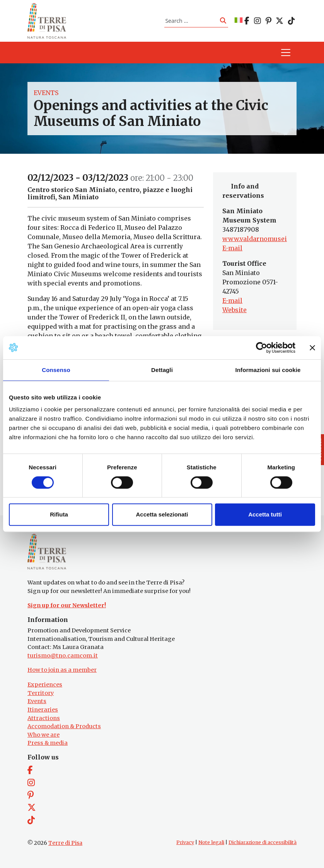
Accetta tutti (265, 514)
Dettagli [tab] (162, 370)
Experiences (45, 685)
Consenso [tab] (56, 370)
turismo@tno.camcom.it (63, 656)
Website (234, 310)
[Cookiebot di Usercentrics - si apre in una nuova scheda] (262, 348)
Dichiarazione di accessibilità (263, 842)
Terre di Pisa (65, 843)
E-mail (232, 248)
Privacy (185, 842)
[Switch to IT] (239, 21)
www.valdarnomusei (255, 239)
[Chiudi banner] (312, 348)
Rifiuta (59, 514)
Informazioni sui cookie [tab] (268, 370)
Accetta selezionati (162, 514)
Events (46, 93)
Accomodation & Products (64, 726)
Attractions (44, 718)
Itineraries (43, 710)
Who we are (43, 735)
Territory (41, 693)
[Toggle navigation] (286, 53)
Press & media (48, 743)
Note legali (211, 842)
